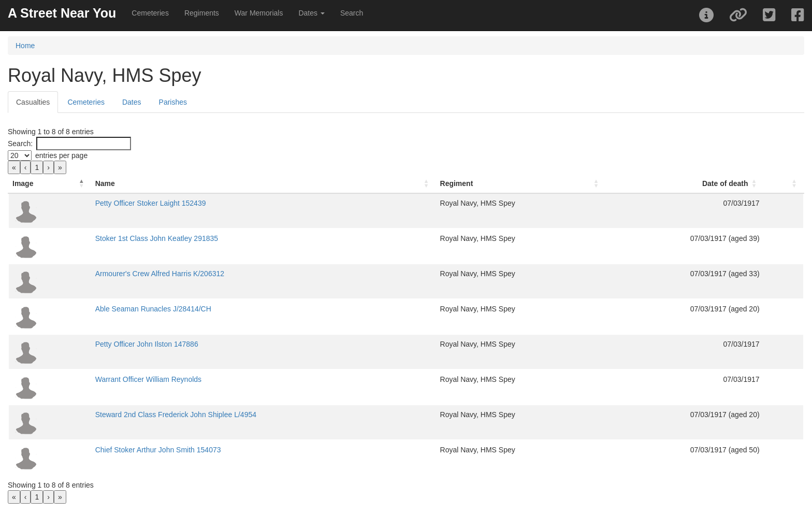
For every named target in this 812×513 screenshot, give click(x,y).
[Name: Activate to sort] (264, 184)
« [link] (14, 167)
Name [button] (105, 183)
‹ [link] (26, 167)
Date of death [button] (725, 183)
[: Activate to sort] (784, 184)
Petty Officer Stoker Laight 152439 (151, 203)
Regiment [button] (457, 183)
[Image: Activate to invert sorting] (50, 184)
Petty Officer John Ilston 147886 (147, 344)
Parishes (173, 102)
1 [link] (37, 167)
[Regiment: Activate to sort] (521, 184)
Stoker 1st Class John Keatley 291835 (157, 238)
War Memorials (259, 13)
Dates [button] (311, 13)
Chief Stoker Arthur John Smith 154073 (158, 450)
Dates (132, 102)
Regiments (202, 13)
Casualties (33, 102)
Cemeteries (150, 13)
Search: (20, 144)
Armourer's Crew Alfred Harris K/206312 (160, 274)
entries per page (61, 155)
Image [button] (23, 183)
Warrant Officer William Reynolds (148, 379)
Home (25, 46)
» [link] (60, 167)
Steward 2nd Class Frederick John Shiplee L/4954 (176, 415)
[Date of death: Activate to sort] (685, 184)
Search (352, 13)
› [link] (48, 167)
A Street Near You (62, 13)
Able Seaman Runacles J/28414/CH (153, 309)
